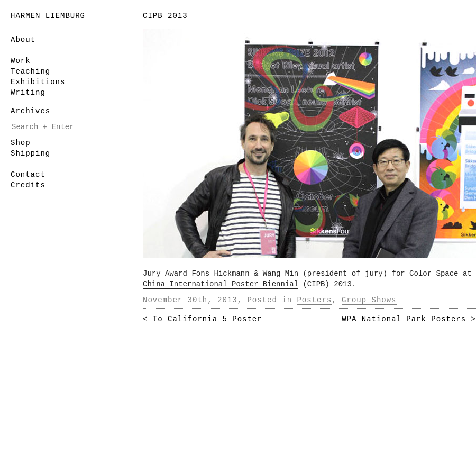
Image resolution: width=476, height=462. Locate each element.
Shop (21, 143)
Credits (28, 185)
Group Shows (369, 300)
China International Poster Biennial (221, 284)
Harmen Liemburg (48, 16)
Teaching (30, 71)
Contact (28, 175)
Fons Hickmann (220, 274)
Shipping (30, 153)
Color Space (434, 274)
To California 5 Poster (208, 319)
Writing (28, 93)
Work (21, 61)
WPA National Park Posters (404, 319)
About (23, 40)
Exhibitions (38, 82)
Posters (314, 300)
